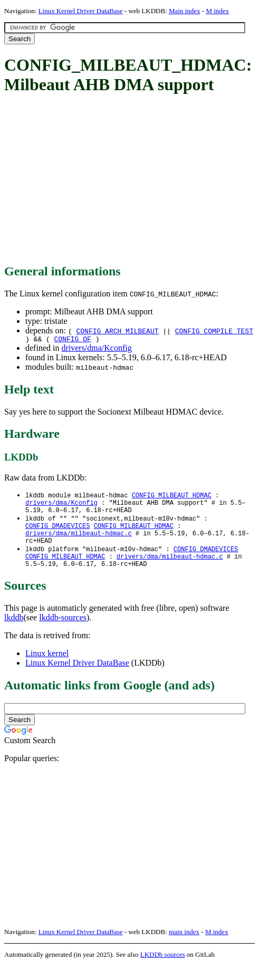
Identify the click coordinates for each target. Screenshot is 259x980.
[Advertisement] (132, 180)
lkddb (14, 632)
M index (217, 11)
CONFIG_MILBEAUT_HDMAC (172, 497)
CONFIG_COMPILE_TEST (214, 331)
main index (184, 946)
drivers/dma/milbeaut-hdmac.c (79, 542)
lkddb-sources (63, 632)
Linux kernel (47, 667)
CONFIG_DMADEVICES (57, 533)
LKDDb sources (163, 969)
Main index (185, 11)
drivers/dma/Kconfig (96, 349)
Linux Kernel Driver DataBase (81, 11)
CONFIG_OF (73, 340)
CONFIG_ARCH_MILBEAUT (117, 331)
